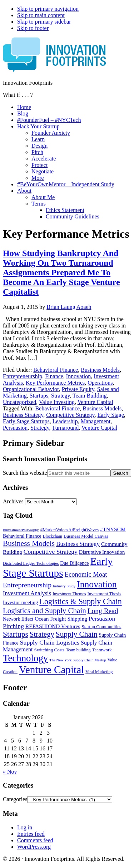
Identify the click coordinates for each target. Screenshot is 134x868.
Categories (15, 799)
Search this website (25, 473)
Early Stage (111, 415)
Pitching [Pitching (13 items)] (13, 626)
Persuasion (15, 428)
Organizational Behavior (31, 389)
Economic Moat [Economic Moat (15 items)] (86, 574)
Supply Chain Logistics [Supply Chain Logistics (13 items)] (50, 642)
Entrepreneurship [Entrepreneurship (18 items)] (27, 585)
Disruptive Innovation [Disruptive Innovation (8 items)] (102, 552)
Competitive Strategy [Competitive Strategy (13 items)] (51, 552)
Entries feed (31, 834)
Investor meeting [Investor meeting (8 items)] (20, 602)
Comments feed (35, 840)
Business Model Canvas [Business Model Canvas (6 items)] (86, 536)
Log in (25, 827)
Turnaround (65, 428)
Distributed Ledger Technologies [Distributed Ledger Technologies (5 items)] (31, 563)
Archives (13, 501)
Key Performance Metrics (55, 383)
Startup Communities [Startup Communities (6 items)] (102, 627)
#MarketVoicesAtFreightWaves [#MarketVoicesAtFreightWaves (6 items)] (70, 530)
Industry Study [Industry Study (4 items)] (64, 586)
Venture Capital (95, 402)
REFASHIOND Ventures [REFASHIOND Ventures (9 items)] (53, 626)
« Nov (10, 772)
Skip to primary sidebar (44, 22)
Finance (54, 376)
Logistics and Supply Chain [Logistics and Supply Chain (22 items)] (44, 611)
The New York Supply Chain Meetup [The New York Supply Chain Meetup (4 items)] (78, 660)
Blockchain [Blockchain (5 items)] (53, 536)
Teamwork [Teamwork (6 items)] (102, 650)
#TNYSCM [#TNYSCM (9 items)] (113, 529)
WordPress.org (34, 847)
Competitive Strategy (70, 415)
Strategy (60, 396)
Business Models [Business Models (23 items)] (29, 543)
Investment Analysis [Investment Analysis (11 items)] (27, 593)
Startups (39, 396)
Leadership (65, 421)
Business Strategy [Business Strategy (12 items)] (78, 544)
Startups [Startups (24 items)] (16, 634)
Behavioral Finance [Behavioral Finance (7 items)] (22, 536)
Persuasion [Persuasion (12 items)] (102, 619)
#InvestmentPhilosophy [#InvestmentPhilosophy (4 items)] (21, 530)
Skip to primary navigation (48, 9)
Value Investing (57, 402)
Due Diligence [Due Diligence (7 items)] (74, 563)
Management (96, 421)
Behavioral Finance (56, 370)
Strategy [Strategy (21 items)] (42, 634)
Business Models (100, 370)
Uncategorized (19, 402)
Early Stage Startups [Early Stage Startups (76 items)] (58, 567)
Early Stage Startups (26, 421)
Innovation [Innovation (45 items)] (97, 584)
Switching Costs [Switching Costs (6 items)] (49, 650)
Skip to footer (33, 28)
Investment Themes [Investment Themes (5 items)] (69, 594)
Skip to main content (41, 15)
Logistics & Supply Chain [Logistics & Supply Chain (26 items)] (80, 601)
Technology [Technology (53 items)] (25, 658)
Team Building (90, 396)
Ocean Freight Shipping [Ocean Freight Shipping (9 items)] (61, 619)
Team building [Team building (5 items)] (78, 650)
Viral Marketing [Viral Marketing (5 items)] (99, 672)
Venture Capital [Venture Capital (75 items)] (51, 670)
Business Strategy (23, 415)
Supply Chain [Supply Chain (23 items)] (77, 634)
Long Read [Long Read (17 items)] (103, 611)
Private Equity (78, 389)
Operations (100, 383)
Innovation (78, 376)
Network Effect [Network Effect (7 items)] (18, 619)
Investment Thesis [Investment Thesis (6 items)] (105, 594)
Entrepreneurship (23, 376)
